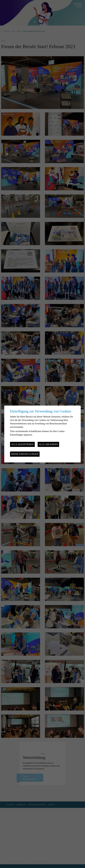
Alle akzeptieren (22, 444)
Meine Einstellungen (25, 454)
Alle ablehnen (48, 444)
